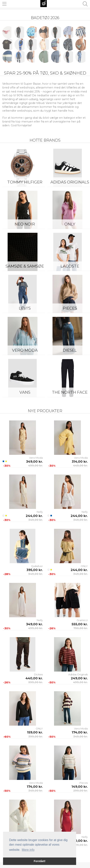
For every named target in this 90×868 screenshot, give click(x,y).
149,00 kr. (80, 787)
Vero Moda (25, 350)
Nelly (40, 512)
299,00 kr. (80, 791)
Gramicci (82, 620)
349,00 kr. (34, 462)
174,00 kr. (80, 732)
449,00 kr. (80, 466)
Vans (25, 392)
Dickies (38, 674)
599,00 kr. (36, 682)
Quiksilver (37, 566)
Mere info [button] (28, 850)
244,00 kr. (34, 516)
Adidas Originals (78, 674)
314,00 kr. (80, 462)
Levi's (25, 308)
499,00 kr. (35, 466)
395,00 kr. (35, 570)
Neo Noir (25, 224)
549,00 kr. (36, 574)
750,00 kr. (81, 628)
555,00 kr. (80, 624)
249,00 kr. (79, 678)
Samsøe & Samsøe (25, 266)
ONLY (84, 566)
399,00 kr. (36, 737)
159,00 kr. (35, 732)
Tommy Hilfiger (25, 182)
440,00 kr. (34, 678)
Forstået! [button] (40, 861)
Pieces (84, 783)
